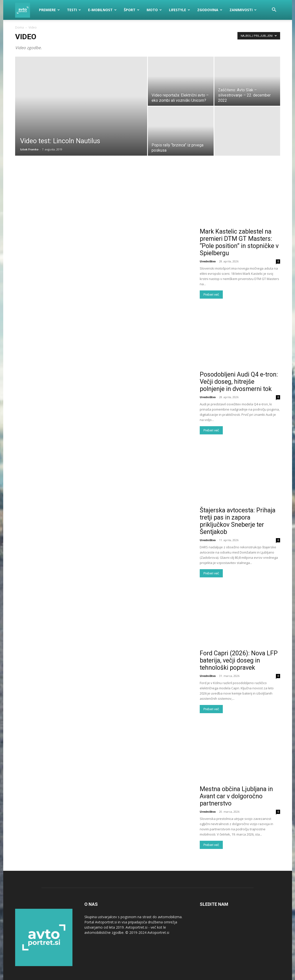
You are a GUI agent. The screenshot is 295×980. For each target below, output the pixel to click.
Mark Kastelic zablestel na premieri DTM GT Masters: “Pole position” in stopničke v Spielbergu (239, 242)
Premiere (49, 10)
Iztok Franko (29, 149)
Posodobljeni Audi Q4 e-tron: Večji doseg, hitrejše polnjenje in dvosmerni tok (239, 382)
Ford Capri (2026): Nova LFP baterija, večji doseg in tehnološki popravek (239, 660)
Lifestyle (180, 10)
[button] (274, 10)
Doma (19, 27)
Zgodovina (210, 10)
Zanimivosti (243, 10)
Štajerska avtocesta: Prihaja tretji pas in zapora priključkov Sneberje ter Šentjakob (238, 521)
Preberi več (211, 295)
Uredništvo (208, 261)
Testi (74, 10)
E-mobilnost (102, 10)
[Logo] (25, 10)
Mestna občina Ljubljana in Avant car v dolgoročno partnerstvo (236, 796)
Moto (154, 10)
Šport (132, 10)
